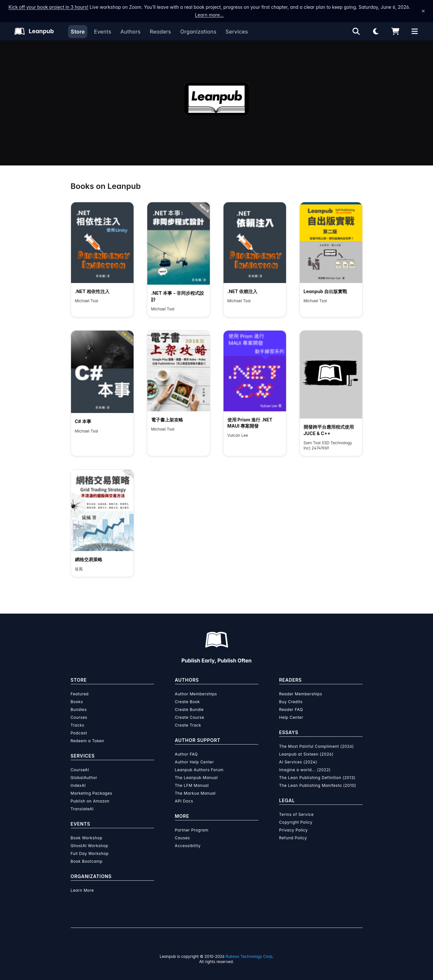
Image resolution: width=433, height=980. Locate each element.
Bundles (79, 710)
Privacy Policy (294, 830)
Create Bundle (189, 710)
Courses (79, 717)
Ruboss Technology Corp (249, 956)
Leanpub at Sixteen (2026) (306, 754)
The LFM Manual (192, 785)
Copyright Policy (296, 822)
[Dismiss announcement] (423, 11)
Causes (182, 838)
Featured (80, 694)
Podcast (79, 733)
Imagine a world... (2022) (305, 770)
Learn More (82, 890)
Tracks (78, 725)
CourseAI (80, 770)
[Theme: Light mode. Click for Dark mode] (376, 31)
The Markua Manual (195, 793)
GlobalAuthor (84, 778)
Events (102, 32)
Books (77, 702)
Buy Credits (291, 702)
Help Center (291, 717)
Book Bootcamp (87, 861)
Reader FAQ (291, 710)
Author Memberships (196, 694)
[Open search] (356, 31)
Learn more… (209, 15)
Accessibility (188, 846)
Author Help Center (195, 762)
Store (78, 32)
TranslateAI (82, 809)
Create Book (188, 702)
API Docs (184, 801)
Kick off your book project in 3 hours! (48, 7)
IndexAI (78, 785)
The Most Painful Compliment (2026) (317, 746)
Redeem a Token (87, 741)
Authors (130, 32)
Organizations (198, 32)
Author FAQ (187, 754)
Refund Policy (293, 838)
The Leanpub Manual (196, 778)
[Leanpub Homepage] (34, 31)
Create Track (188, 725)
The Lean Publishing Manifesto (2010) (318, 785)
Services (237, 32)
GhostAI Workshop (90, 846)
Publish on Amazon (90, 801)
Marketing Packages (92, 793)
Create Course (190, 717)
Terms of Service (296, 814)
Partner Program (192, 830)
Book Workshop (87, 838)
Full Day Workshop (90, 853)
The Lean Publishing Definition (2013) (318, 778)
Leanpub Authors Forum (199, 770)
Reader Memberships (301, 694)
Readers (161, 32)
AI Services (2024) (298, 762)
